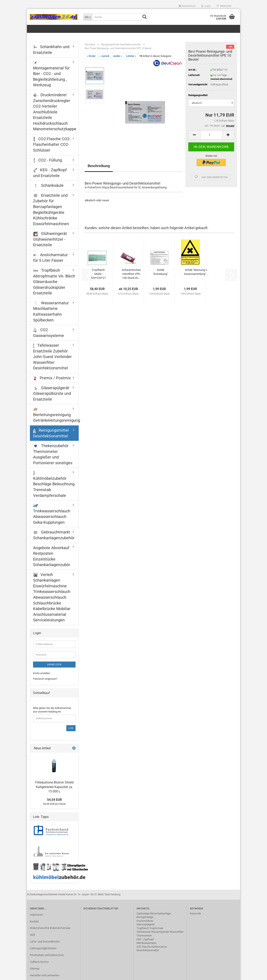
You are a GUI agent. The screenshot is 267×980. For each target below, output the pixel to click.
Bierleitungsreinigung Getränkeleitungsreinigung (56, 415)
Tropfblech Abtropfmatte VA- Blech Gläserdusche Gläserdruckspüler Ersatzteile (54, 282)
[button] (187, 6)
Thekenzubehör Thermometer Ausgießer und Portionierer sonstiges (53, 454)
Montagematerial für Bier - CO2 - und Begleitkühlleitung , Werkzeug (51, 74)
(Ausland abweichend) (221, 79)
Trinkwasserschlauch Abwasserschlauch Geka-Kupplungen (52, 514)
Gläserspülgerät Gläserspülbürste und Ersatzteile (52, 394)
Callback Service (39, 962)
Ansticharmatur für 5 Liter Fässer (50, 258)
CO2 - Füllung (48, 160)
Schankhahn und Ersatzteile (51, 50)
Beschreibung (99, 166)
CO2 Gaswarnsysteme (49, 333)
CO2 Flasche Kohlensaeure (152, 947)
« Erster (91, 56)
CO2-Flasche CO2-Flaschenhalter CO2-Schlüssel (52, 145)
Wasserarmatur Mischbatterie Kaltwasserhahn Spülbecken (51, 311)
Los (71, 728)
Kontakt (34, 921)
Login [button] (206, 6)
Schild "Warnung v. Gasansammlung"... (196, 272)
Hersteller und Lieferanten (45, 975)
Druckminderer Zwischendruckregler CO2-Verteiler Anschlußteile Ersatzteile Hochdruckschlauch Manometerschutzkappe (55, 112)
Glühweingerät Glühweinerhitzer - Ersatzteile (50, 239)
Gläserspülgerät (145, 924)
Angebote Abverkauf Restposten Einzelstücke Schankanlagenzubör (52, 556)
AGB (32, 935)
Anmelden (54, 665)
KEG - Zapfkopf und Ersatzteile (50, 173)
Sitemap (35, 969)
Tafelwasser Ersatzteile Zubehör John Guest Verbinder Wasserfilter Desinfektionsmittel (52, 357)
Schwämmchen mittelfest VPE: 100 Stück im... (131, 274)
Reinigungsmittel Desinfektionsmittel (51, 433)
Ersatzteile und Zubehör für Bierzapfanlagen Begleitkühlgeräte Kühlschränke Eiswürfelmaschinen (51, 210)
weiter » (118, 56)
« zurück (104, 56)
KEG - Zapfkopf (145, 939)
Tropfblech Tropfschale (150, 928)
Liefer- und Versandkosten (45, 942)
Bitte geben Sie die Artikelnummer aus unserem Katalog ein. (52, 710)
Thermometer (144, 936)
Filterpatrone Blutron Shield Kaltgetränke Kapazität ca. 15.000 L (54, 787)
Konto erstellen (42, 673)
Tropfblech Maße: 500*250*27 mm (98, 274)
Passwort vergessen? (45, 679)
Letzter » (131, 56)
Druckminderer (145, 921)
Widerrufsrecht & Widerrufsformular (50, 928)
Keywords (195, 913)
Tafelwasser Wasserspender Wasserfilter (160, 932)
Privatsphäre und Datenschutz (47, 955)
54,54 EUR (54, 800)
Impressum (36, 915)
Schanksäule (48, 185)
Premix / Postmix (52, 378)
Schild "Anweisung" (160, 272)
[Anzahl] (211, 135)
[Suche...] (88, 17)
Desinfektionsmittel (148, 950)
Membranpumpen (146, 943)
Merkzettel (224, 6)
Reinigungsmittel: (198, 95)
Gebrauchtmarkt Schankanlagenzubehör (54, 535)
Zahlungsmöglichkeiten (43, 948)
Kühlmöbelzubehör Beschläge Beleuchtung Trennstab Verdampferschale (54, 484)
